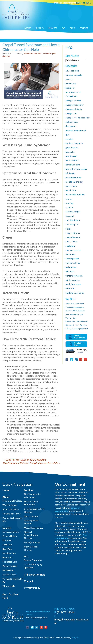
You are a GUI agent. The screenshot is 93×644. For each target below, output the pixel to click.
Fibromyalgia (9, 586)
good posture (72, 147)
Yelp (85, 360)
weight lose (71, 267)
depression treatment (76, 130)
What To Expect (10, 505)
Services (53, 28)
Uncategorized (72, 259)
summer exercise (73, 250)
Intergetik (76, 638)
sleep (68, 229)
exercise (69, 139)
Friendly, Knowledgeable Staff (77, 329)
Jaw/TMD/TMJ (10, 575)
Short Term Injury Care (74, 314)
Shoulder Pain (9, 553)
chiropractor (71, 113)
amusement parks (74, 75)
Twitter (72, 360)
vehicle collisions (74, 263)
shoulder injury (73, 220)
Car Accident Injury (12, 532)
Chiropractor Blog (34, 575)
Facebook (67, 360)
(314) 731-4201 (83, 3)
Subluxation (8, 570)
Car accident (71, 96)
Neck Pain (7, 545)
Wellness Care (71, 318)
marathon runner (74, 177)
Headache (7, 557)
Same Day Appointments (75, 304)
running (69, 203)
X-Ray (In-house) (32, 542)
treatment (70, 254)
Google (81, 360)
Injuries (40, 28)
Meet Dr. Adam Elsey (12, 501)
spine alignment (73, 237)
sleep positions (73, 233)
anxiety (69, 79)
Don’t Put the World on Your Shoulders (24, 460)
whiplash (70, 271)
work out (70, 289)
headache (70, 152)
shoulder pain (72, 224)
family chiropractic (74, 143)
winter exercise (73, 280)
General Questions (33, 560)
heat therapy (72, 156)
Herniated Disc (10, 562)
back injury (71, 84)
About (28, 28)
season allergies (73, 212)
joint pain (70, 173)
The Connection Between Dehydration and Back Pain (32, 463)
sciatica (69, 207)
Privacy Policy (32, 588)
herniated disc (72, 160)
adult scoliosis (72, 71)
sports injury (72, 241)
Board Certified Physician (75, 311)
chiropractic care (30, 54)
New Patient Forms (12, 514)
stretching (70, 246)
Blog (72, 28)
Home (6, 490)
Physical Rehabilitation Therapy (31, 535)
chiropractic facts (44, 54)
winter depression (74, 276)
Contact (84, 28)
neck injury (71, 190)
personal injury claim (75, 194)
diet (67, 135)
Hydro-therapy (31, 516)
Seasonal (70, 216)
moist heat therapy (74, 182)
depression (71, 126)
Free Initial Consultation (75, 307)
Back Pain (7, 549)
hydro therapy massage (76, 169)
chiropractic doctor (75, 105)
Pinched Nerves (10, 566)
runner (69, 199)
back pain (70, 88)
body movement (73, 92)
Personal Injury (10, 536)
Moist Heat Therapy (33, 528)
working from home (75, 293)
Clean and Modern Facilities (76, 325)
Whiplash (7, 540)
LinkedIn (76, 360)
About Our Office (10, 509)
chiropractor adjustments (78, 118)
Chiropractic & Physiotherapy (77, 322)
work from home (73, 284)
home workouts (73, 165)
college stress (72, 122)
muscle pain (71, 186)
